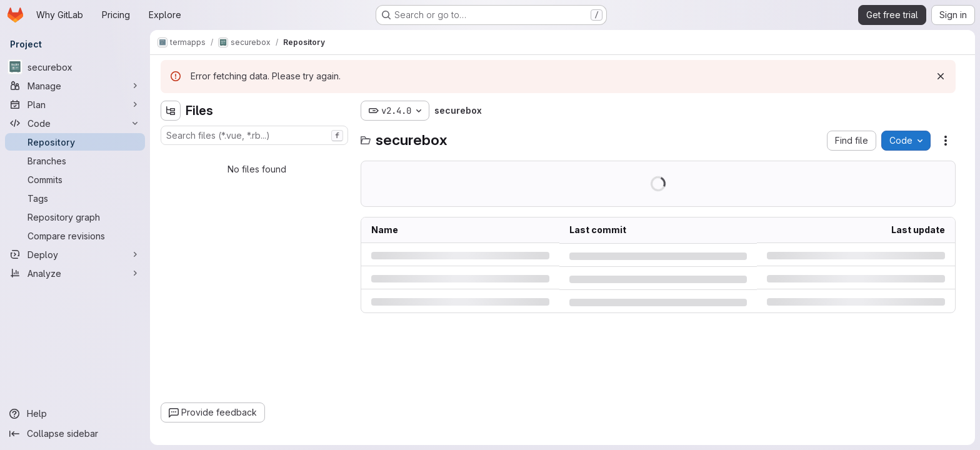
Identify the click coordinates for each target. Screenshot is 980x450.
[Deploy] (75, 254)
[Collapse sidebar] (75, 434)
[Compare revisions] (75, 236)
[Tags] (75, 198)
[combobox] (254, 135)
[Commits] (75, 179)
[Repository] (75, 142)
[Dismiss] (941, 76)
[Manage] (75, 86)
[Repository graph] (75, 217)
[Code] (75, 123)
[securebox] (75, 67)
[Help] (75, 414)
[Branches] (75, 161)
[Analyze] (75, 273)
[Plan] (75, 104)
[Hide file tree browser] (171, 111)
